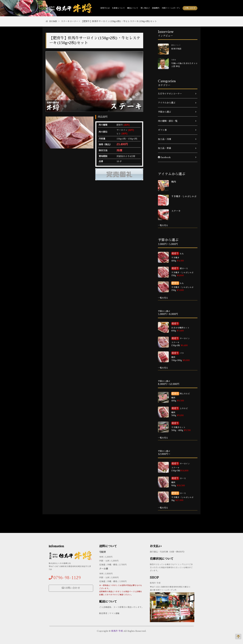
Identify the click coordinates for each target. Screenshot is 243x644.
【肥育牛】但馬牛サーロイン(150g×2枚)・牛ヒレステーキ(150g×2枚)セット (119, 21)
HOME (53, 21)
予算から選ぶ (164, 112)
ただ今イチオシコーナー (170, 94)
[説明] (127, 125)
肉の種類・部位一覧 (168, 121)
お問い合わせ (190, 8)
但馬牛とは (105, 8)
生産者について (118, 8)
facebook (164, 157)
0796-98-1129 (67, 578)
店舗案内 (156, 8)
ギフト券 (162, 130)
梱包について (133, 8)
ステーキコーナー (70, 21)
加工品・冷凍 (164, 139)
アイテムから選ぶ (167, 103)
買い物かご (145, 8)
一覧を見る (163, 225)
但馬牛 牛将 (117, 631)
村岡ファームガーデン (171, 8)
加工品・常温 (164, 148)
